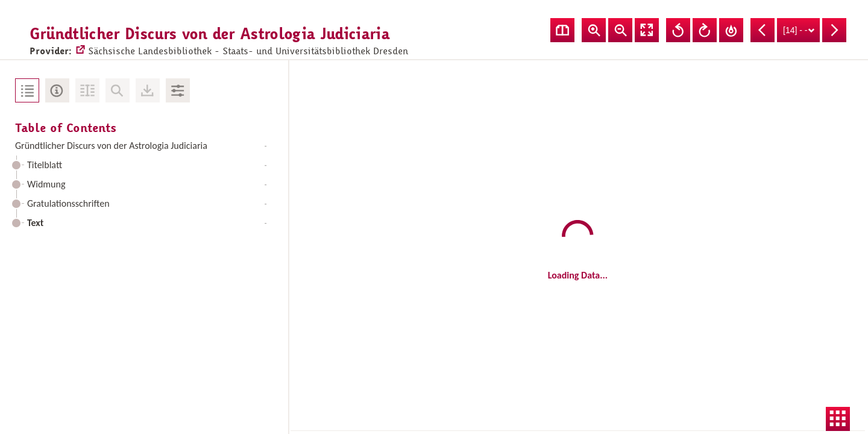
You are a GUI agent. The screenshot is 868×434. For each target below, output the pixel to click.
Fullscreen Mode (647, 30)
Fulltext (87, 90)
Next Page (834, 30)
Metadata (57, 90)
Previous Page (763, 30)
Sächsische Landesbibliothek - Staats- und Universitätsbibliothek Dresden (237, 40)
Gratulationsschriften (147, 203)
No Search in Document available (118, 90)
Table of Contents (27, 90)
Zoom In (594, 30)
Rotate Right (705, 30)
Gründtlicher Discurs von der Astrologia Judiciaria (141, 146)
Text (147, 223)
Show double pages (562, 30)
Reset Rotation (731, 30)
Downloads (148, 90)
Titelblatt (147, 165)
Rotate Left (678, 30)
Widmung (147, 184)
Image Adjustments (178, 90)
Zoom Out (620, 30)
